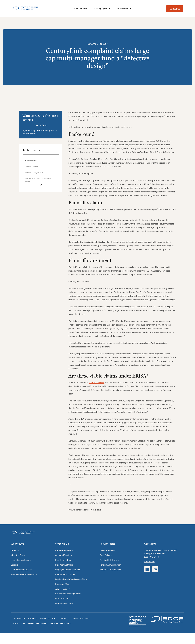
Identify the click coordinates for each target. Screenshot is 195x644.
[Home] (25, 8)
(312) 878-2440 (151, 557)
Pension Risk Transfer (65, 574)
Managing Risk (62, 584)
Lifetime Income (63, 598)
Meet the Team (18, 555)
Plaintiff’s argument (34, 172)
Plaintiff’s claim (32, 166)
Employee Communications (68, 569)
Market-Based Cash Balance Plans (71, 579)
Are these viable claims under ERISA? (38, 180)
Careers (14, 565)
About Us (15, 550)
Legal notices (18, 619)
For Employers (102, 8)
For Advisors (124, 8)
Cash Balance (106, 555)
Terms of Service (49, 619)
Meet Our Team (81, 8)
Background (31, 161)
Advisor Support (63, 589)
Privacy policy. (29, 134)
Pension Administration (110, 565)
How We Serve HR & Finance (24, 574)
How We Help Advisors (22, 569)
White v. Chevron (97, 382)
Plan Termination (63, 560)
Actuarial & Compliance (110, 569)
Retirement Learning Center (68, 594)
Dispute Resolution (64, 603)
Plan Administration (64, 565)
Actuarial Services (63, 555)
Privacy (65, 619)
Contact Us (149, 561)
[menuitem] (41, 161)
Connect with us (81, 619)
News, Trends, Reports (21, 560)
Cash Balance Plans (64, 550)
